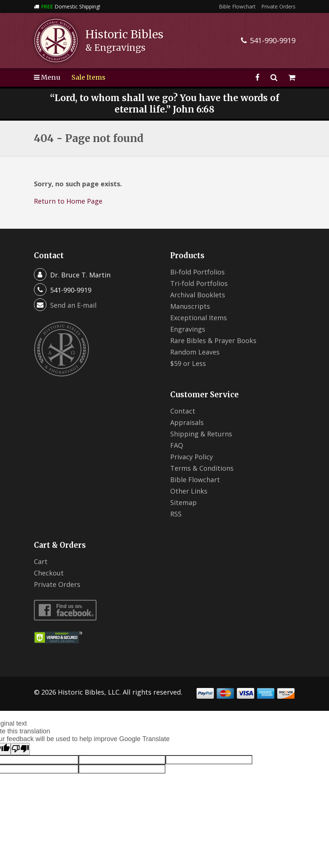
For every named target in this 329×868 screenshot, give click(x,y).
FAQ (177, 445)
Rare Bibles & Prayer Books (213, 340)
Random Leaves (195, 352)
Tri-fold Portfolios (199, 283)
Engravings (188, 329)
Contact (183, 411)
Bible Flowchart (237, 6)
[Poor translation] (20, 749)
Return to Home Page (68, 201)
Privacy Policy (192, 457)
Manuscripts (190, 306)
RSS (176, 514)
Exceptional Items (199, 318)
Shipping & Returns (201, 434)
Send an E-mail (73, 305)
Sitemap (183, 502)
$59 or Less (188, 363)
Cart (41, 561)
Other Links (189, 491)
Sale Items (88, 77)
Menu (47, 77)
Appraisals (187, 422)
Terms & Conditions (202, 468)
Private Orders (278, 6)
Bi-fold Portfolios (197, 272)
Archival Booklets (198, 295)
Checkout (49, 573)
